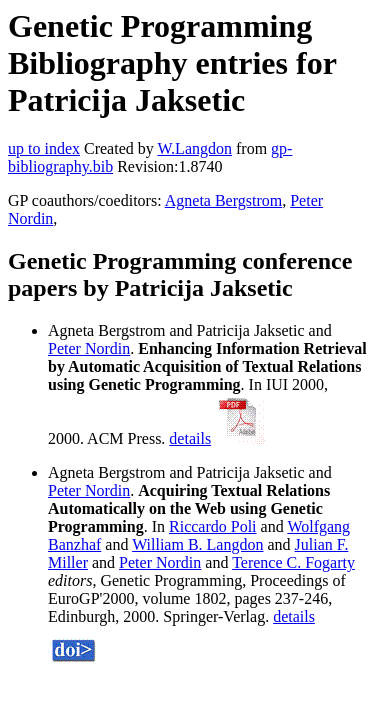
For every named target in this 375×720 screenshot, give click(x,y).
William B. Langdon (197, 544)
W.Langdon (194, 148)
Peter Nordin (89, 348)
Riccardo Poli (213, 526)
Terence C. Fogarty (293, 562)
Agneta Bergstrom (223, 200)
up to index (44, 148)
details (190, 438)
